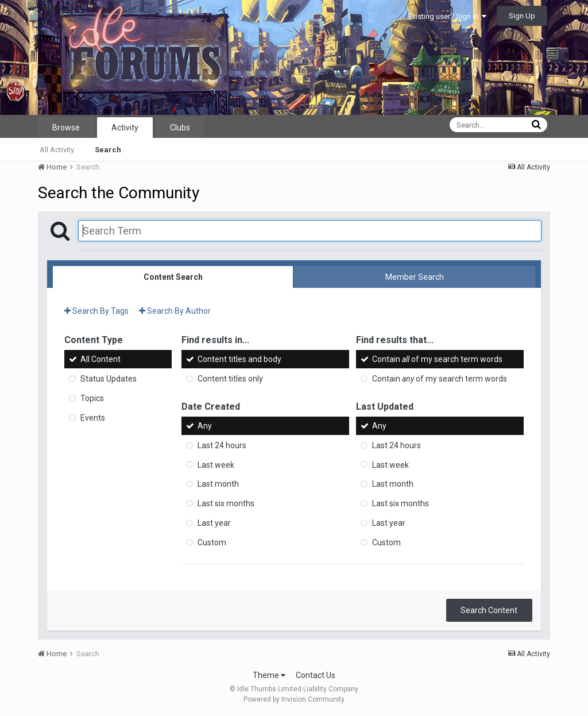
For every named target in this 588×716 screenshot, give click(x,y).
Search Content (489, 610)
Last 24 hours (222, 445)
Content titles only (230, 379)
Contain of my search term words (437, 359)
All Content (100, 359)
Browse (66, 128)
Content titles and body (239, 359)
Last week (216, 464)
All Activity (57, 150)
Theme (269, 675)
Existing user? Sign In (447, 16)
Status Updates (109, 379)
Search (108, 150)
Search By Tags (96, 311)
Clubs (180, 128)
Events (93, 418)
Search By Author (175, 311)
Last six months (226, 503)
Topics (92, 398)
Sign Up (522, 16)
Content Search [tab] (173, 277)
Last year (214, 523)
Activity (125, 128)
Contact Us (316, 675)
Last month (218, 484)
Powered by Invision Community (294, 699)
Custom (212, 542)
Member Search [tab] (415, 277)
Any (205, 426)
